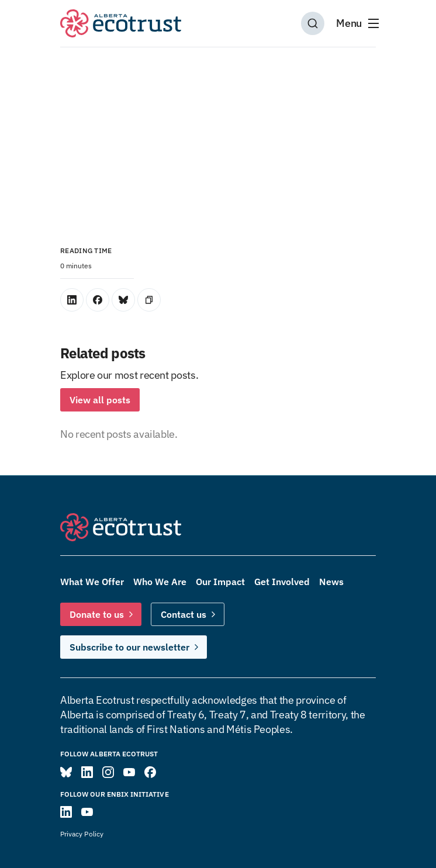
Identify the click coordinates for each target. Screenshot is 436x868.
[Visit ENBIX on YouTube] (87, 812)
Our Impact (220, 582)
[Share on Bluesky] (123, 300)
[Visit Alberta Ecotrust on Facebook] (150, 772)
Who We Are (160, 582)
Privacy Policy (82, 834)
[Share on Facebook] (98, 300)
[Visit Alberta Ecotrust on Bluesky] (66, 772)
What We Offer (92, 582)
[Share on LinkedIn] (72, 300)
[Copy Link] (149, 300)
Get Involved (282, 582)
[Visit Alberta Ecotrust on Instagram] (108, 772)
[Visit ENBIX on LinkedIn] (66, 812)
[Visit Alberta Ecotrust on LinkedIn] (87, 772)
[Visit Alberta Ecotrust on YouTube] (129, 772)
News (331, 582)
